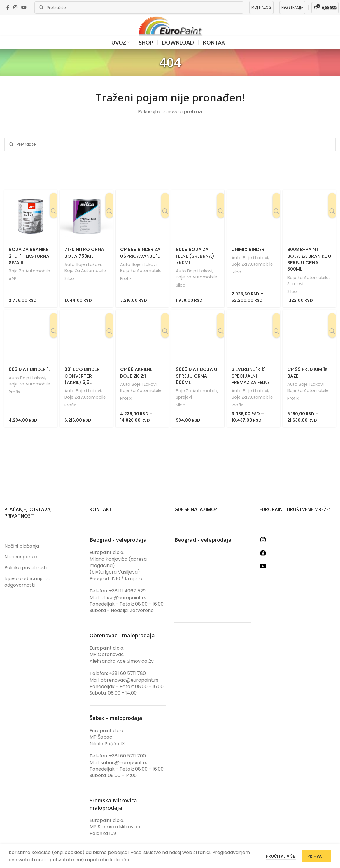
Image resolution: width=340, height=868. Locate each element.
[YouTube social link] (24, 7)
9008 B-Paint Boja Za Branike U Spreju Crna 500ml (309, 269)
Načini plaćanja (22, 555)
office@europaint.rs (123, 607)
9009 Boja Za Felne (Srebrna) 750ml (195, 265)
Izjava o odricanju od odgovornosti (27, 591)
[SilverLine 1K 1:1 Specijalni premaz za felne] (254, 346)
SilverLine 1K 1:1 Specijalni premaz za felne (251, 385)
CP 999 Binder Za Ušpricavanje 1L (140, 262)
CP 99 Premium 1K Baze (307, 382)
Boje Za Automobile (30, 280)
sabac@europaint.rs (124, 772)
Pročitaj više (281, 856)
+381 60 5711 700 (127, 765)
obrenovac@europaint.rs (129, 689)
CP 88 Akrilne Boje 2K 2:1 (136, 382)
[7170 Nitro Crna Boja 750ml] (86, 226)
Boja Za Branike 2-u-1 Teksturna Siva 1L (29, 265)
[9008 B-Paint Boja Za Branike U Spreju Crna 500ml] (309, 226)
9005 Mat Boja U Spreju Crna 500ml (197, 385)
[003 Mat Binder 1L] (31, 346)
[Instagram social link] (15, 7)
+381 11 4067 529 (127, 600)
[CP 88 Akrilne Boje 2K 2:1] (142, 346)
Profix (126, 288)
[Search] (139, 8)
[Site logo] (170, 30)
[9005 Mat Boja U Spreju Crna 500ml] (198, 346)
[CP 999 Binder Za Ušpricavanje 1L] (142, 226)
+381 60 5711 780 (127, 683)
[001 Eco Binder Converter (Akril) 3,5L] (86, 346)
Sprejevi (296, 293)
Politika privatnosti (26, 577)
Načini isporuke (22, 566)
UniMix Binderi (249, 259)
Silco (69, 288)
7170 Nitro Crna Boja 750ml (84, 262)
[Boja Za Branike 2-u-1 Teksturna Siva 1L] (31, 226)
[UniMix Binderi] (254, 226)
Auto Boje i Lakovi (83, 274)
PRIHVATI (316, 856)
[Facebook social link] (8, 7)
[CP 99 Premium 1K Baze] (309, 346)
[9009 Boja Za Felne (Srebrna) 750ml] (198, 226)
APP (13, 288)
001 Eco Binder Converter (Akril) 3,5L (82, 385)
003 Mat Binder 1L (30, 379)
